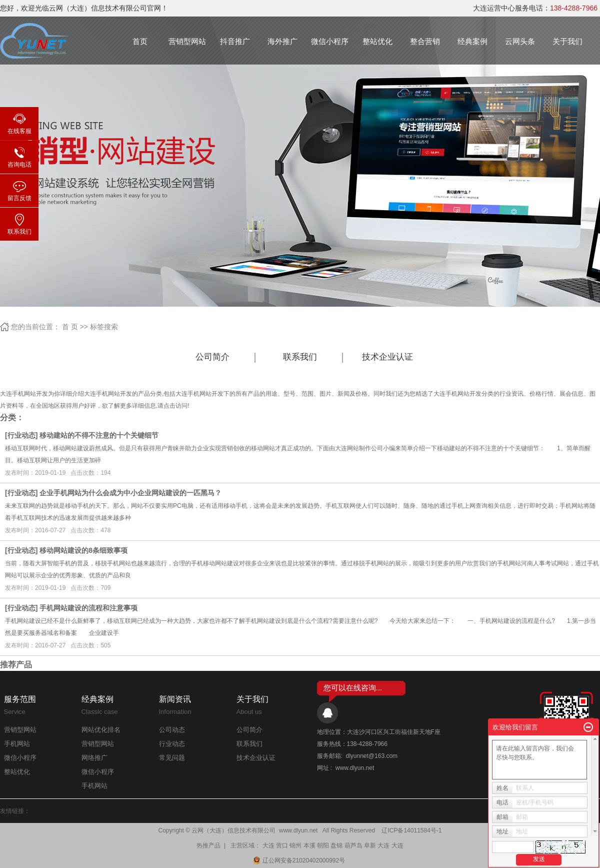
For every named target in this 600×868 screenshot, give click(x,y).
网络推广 (94, 758)
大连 (268, 845)
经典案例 (472, 41)
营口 (282, 845)
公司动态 (172, 730)
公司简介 (212, 357)
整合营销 (425, 41)
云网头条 (520, 41)
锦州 (295, 845)
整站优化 (377, 41)
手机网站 (17, 744)
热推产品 (208, 845)
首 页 (70, 327)
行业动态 (21, 435)
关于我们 (567, 41)
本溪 (309, 845)
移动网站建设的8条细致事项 (83, 550)
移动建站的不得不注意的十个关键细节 (99, 435)
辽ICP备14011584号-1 (411, 830)
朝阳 (323, 845)
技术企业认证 (387, 357)
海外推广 (282, 41)
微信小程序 (330, 41)
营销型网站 (187, 41)
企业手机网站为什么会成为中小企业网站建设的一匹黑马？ (130, 493)
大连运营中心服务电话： (535, 8)
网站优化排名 (101, 730)
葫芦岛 (353, 845)
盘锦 (336, 845)
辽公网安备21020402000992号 (300, 860)
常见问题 (172, 758)
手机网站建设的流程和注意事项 (88, 608)
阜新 (370, 845)
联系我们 (300, 357)
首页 (140, 41)
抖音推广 (235, 41)
